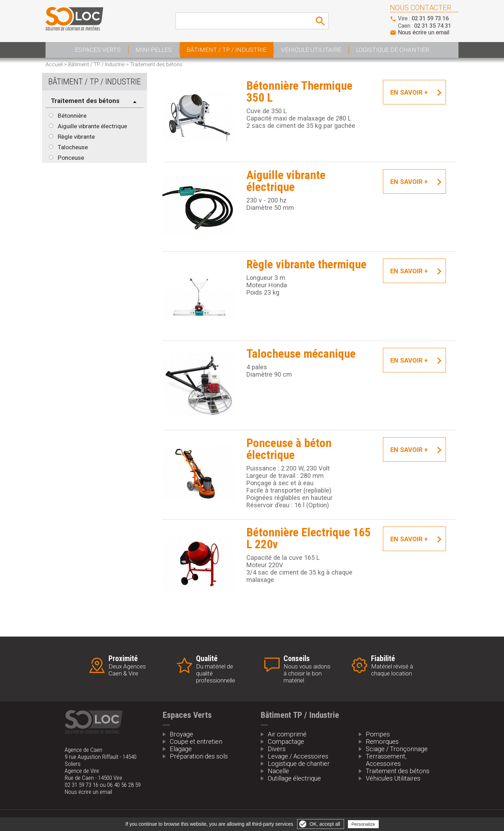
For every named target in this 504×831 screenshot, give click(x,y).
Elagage (181, 749)
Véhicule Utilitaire (311, 50)
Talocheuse (73, 147)
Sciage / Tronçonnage (397, 749)
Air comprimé (287, 734)
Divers (277, 749)
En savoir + (409, 92)
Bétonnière (72, 116)
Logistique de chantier (299, 764)
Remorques (382, 741)
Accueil (54, 64)
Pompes (378, 734)
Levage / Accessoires (298, 756)
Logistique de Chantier (393, 50)
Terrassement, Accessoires (386, 760)
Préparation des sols (199, 756)
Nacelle (278, 771)
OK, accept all (325, 824)
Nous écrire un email (424, 32)
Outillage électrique (294, 778)
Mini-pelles (154, 50)
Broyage (181, 734)
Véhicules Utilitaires (393, 778)
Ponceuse (71, 158)
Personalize (363, 824)
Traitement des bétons (398, 771)
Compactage (286, 741)
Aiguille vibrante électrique (92, 126)
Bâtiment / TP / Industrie (226, 50)
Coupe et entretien (196, 741)
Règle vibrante (76, 137)
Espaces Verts (98, 50)
